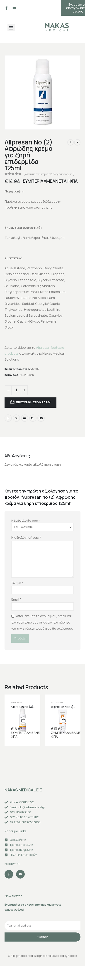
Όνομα (18, 583)
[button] (11, 28)
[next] (77, 142)
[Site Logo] (57, 27)
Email (41, 418)
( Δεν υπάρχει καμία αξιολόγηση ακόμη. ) (49, 174)
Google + (33, 418)
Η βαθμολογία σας (26, 520)
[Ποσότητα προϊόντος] (16, 390)
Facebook (8, 418)
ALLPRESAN (27, 375)
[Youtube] (14, 8)
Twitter (16, 418)
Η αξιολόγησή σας (26, 537)
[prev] (70, 142)
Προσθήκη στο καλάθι (33, 402)
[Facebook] (6, 8)
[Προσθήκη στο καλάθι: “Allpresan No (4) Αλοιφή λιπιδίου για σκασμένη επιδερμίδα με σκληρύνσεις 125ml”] (63, 721)
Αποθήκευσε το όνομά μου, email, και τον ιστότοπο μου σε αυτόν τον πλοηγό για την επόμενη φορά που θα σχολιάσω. (42, 622)
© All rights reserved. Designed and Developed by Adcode (42, 956)
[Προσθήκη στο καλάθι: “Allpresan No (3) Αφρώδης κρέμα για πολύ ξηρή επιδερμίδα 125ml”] (23, 721)
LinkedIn (25, 418)
